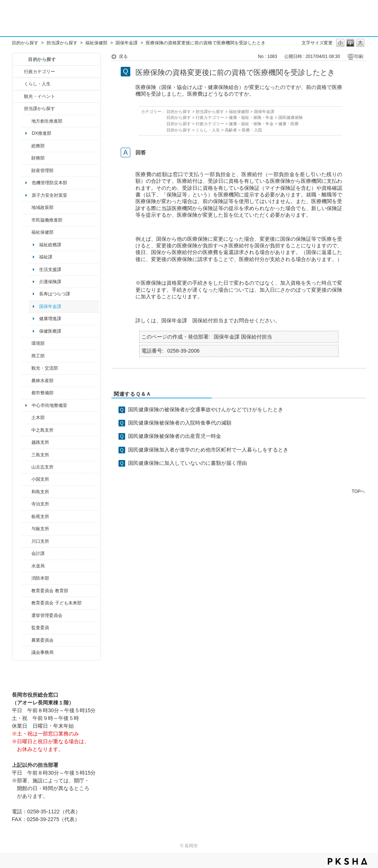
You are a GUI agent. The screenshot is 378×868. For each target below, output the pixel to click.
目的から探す (25, 43)
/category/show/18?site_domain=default (19, 96)
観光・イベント (39, 96)
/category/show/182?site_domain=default (26, 393)
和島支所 (40, 492)
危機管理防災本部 (49, 183)
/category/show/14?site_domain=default (26, 232)
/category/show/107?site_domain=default (26, 430)
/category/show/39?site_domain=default (26, 591)
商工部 (38, 356)
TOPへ (358, 491)
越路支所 (40, 442)
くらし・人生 (37, 84)
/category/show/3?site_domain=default (19, 72)
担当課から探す (62, 43)
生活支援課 (50, 270)
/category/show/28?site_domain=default (26, 418)
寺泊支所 (40, 504)
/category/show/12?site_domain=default (19, 84)
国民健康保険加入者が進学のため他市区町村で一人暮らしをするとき (208, 450)
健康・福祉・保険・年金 (251, 117)
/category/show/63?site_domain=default (26, 504)
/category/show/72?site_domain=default (26, 158)
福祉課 (46, 257)
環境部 (38, 343)
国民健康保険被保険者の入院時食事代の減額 (180, 423)
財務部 (38, 158)
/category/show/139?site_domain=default (26, 492)
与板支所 (40, 529)
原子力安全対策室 (49, 195)
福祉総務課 (50, 245)
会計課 (38, 553)
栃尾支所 (40, 517)
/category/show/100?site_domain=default (26, 121)
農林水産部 (42, 381)
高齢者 (231, 130)
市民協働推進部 (47, 220)
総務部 (38, 146)
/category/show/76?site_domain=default (26, 381)
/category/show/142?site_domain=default (26, 442)
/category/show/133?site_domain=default (26, 541)
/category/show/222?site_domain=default (26, 640)
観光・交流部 (45, 368)
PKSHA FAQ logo (348, 861)
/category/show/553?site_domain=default (26, 171)
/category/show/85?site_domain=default (26, 578)
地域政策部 (42, 207)
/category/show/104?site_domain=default (26, 207)
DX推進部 (42, 133)
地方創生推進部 (47, 121)
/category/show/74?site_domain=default (26, 479)
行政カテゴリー (39, 72)
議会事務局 (42, 652)
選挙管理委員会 (47, 615)
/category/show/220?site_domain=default (26, 628)
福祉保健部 (96, 43)
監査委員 (40, 628)
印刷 (359, 56)
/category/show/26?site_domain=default (26, 220)
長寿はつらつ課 (55, 294)
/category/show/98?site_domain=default (26, 467)
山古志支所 (42, 467)
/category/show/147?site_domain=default (26, 566)
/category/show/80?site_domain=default (26, 517)
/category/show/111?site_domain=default (26, 615)
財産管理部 (42, 171)
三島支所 (40, 455)
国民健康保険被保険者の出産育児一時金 (175, 436)
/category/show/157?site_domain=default (26, 652)
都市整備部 (42, 393)
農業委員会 (42, 640)
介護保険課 (50, 282)
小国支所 (40, 479)
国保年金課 (127, 43)
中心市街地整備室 (49, 405)
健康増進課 (50, 319)
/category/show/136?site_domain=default (26, 529)
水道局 (38, 566)
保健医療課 (50, 331)
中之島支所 (42, 430)
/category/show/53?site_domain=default (26, 455)
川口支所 (40, 541)
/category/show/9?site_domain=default (19, 109)
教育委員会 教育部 (50, 591)
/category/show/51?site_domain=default (26, 603)
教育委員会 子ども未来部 (56, 603)
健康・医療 (288, 124)
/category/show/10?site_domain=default (26, 146)
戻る (123, 56)
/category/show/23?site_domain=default (26, 343)
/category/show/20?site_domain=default (26, 368)
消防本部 (40, 578)
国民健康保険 (291, 117)
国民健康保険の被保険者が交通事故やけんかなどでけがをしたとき (206, 409)
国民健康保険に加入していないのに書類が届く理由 (188, 463)
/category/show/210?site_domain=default (26, 553)
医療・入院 (252, 130)
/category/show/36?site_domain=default (26, 356)
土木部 (38, 418)
